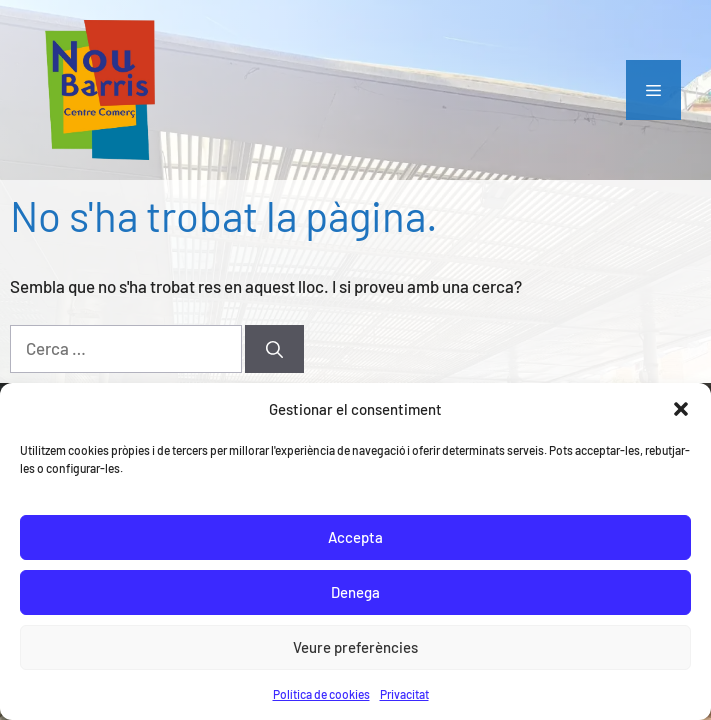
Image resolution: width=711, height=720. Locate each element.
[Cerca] (274, 349)
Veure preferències (355, 647)
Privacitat (404, 694)
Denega (355, 592)
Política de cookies (321, 694)
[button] (681, 409)
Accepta (355, 537)
